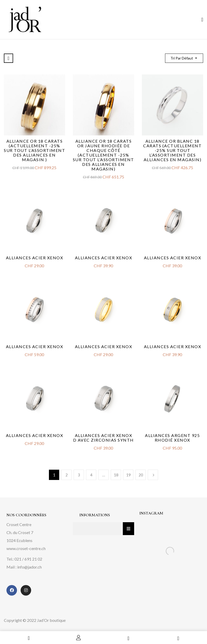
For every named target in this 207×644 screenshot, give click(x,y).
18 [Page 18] (116, 475)
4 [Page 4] (91, 475)
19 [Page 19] (128, 475)
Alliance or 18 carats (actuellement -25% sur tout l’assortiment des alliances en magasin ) (34, 150)
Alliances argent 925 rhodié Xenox (172, 438)
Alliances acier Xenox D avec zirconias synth (104, 438)
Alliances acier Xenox (35, 258)
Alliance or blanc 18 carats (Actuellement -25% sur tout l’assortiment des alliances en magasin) (172, 150)
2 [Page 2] (67, 475)
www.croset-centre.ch (26, 548)
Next (153, 475)
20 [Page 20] (141, 475)
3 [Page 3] (79, 475)
